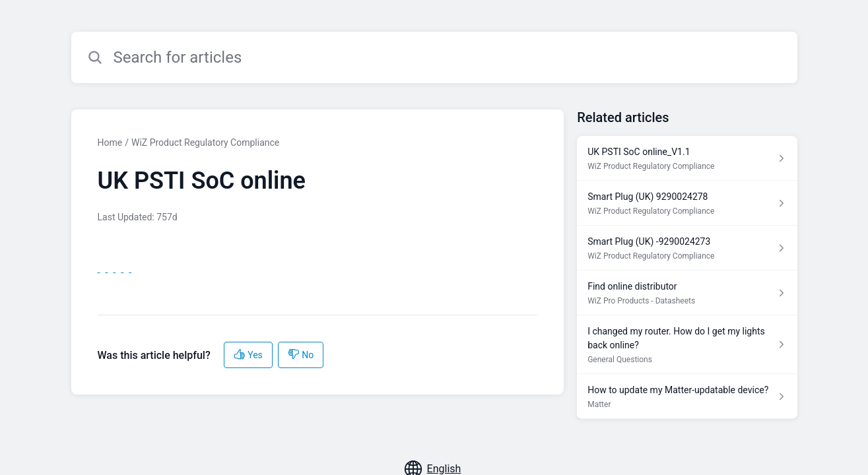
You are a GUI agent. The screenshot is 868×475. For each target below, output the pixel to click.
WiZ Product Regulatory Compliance (205, 142)
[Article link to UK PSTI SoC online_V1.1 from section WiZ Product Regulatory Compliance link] (687, 158)
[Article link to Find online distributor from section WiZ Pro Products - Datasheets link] (687, 293)
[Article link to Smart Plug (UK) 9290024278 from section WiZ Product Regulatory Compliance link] (687, 203)
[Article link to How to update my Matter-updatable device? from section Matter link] (687, 396)
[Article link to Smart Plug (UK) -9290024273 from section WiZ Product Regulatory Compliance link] (687, 248)
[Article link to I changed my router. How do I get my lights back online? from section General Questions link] (687, 345)
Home (110, 142)
